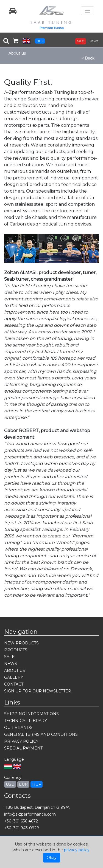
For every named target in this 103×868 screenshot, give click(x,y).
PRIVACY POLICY (21, 741)
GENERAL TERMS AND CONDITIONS (41, 734)
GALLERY (14, 677)
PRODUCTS (16, 650)
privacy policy (77, 850)
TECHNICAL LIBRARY (26, 721)
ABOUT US (15, 670)
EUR (23, 784)
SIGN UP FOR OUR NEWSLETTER (38, 691)
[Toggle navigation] (88, 11)
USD (10, 784)
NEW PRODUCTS (21, 643)
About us (17, 53)
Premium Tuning (52, 28)
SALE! (81, 41)
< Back (88, 58)
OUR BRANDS (18, 728)
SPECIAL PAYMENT (23, 748)
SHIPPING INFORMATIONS (31, 714)
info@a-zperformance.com (30, 814)
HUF (40, 41)
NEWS (94, 41)
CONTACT (14, 684)
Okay (52, 858)
